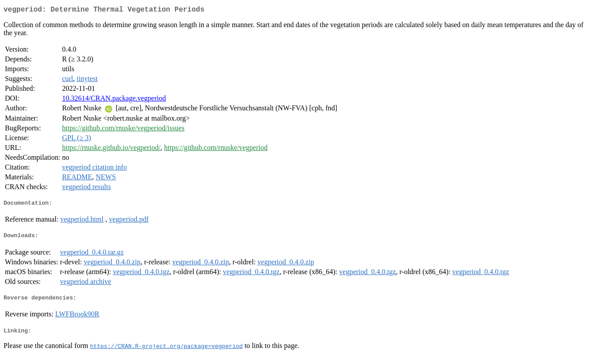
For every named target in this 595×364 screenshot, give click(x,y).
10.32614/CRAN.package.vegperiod (114, 100)
